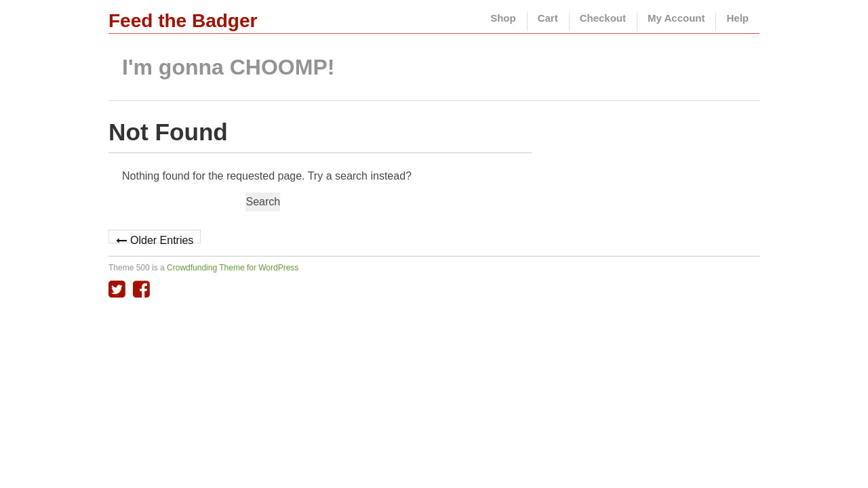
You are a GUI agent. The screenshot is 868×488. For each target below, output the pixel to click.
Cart (548, 18)
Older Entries (162, 239)
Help (737, 18)
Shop (503, 18)
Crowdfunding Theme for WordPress (233, 268)
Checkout (603, 18)
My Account (676, 18)
